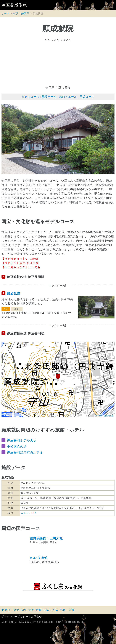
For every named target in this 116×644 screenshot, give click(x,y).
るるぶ (25, 513)
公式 (34, 513)
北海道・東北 (10, 610)
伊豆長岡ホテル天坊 (22, 440)
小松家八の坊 (17, 446)
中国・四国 (51, 610)
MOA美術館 (39, 558)
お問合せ (36, 617)
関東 (24, 610)
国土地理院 (109, 416)
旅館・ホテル (68, 97)
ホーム (6, 13)
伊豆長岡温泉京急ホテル (25, 452)
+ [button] (6, 346)
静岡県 (25, 13)
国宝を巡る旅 (14, 5)
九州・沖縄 (67, 610)
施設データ (49, 97)
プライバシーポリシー (15, 617)
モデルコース (30, 97)
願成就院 (14, 294)
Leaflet (98, 416)
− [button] (6, 350)
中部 (16, 13)
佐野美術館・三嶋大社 (46, 538)
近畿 (39, 610)
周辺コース (87, 97)
